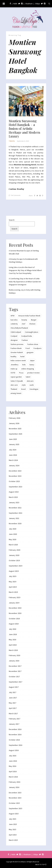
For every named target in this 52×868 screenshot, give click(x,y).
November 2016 (15, 735)
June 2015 (13, 824)
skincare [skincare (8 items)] (30, 381)
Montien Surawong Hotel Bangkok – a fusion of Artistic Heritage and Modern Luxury (24, 129)
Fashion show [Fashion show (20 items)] (33, 344)
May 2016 (12, 766)
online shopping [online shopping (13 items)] (28, 369)
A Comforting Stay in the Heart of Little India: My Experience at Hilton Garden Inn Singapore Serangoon (25, 282)
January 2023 (14, 502)
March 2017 (13, 713)
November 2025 (15, 429)
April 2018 (13, 645)
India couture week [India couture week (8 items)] (18, 360)
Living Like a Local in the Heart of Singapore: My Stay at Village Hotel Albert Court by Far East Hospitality (25, 270)
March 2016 (13, 777)
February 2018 (15, 655)
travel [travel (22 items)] (23, 389)
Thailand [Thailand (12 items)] (14, 389)
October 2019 (14, 560)
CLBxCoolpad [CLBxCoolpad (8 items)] (16, 332)
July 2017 (12, 692)
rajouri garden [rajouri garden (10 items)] (16, 377)
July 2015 (12, 819)
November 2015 (15, 798)
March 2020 (13, 545)
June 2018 (13, 634)
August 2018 (14, 624)
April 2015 (13, 835)
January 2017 (14, 724)
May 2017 (12, 703)
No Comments (16, 195)
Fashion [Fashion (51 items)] (25, 340)
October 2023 (14, 481)
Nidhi (15, 4)
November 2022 (15, 508)
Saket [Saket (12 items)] (28, 377)
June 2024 (13, 455)
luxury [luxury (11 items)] (32, 365)
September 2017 (16, 682)
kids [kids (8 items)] (24, 365)
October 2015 (14, 803)
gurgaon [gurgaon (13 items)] (30, 352)
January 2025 (14, 444)
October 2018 (14, 619)
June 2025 (13, 439)
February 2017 (15, 719)
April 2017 (13, 708)
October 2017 (14, 677)
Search (12, 220)
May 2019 (12, 582)
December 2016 (15, 729)
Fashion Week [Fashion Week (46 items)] (16, 348)
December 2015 (15, 793)
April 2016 (13, 771)
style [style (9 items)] (24, 385)
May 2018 (12, 640)
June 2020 (13, 534)
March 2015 (13, 840)
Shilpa (38, 4)
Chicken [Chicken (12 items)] (32, 324)
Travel (12, 141)
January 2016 (14, 787)
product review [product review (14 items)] (33, 373)
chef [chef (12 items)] (23, 324)
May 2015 (12, 829)
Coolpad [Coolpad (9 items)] (14, 336)
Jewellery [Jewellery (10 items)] (15, 365)
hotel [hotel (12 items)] (22, 356)
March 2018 (13, 650)
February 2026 (15, 418)
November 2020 (15, 523)
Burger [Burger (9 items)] (34, 320)
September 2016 (16, 745)
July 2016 (12, 756)
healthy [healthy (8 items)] (14, 356)
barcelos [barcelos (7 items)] (14, 320)
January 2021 (14, 518)
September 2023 (16, 487)
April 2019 (13, 587)
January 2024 (14, 466)
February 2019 (15, 597)
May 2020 (12, 539)
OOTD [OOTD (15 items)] (13, 373)
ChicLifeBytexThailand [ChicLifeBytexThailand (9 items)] (19, 328)
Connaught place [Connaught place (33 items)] (32, 332)
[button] (26, 101)
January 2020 (14, 555)
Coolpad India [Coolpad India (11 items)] (27, 336)
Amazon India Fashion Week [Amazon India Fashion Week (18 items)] (29, 316)
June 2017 (13, 698)
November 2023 (15, 476)
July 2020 (12, 529)
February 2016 (15, 782)
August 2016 (14, 750)
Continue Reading (16, 189)
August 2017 (14, 687)
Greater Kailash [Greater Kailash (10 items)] (17, 352)
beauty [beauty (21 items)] (24, 320)
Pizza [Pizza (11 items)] (21, 373)
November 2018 (15, 613)
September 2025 (16, 434)
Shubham (29, 4)
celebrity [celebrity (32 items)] (14, 324)
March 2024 (13, 460)
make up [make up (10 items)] (14, 369)
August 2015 (14, 814)
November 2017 (15, 671)
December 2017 (15, 666)
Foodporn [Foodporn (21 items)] (37, 348)
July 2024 (12, 450)
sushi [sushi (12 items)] (32, 385)
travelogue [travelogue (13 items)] (34, 389)
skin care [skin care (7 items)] (14, 385)
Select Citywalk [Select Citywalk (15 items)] (17, 381)
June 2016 (13, 761)
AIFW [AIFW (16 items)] (12, 316)
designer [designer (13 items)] (14, 340)
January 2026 (14, 423)
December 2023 (15, 471)
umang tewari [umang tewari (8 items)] (16, 393)
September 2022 (16, 513)
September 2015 (16, 808)
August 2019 (14, 571)
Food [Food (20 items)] (28, 348)
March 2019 (13, 592)
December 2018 (15, 608)
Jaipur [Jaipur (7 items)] (32, 360)
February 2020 (15, 550)
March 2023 (13, 497)
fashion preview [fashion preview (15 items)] (17, 344)
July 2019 (12, 576)
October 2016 (14, 740)
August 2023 (14, 492)
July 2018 (12, 629)
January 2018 (14, 661)
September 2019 (16, 566)
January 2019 (14, 603)
